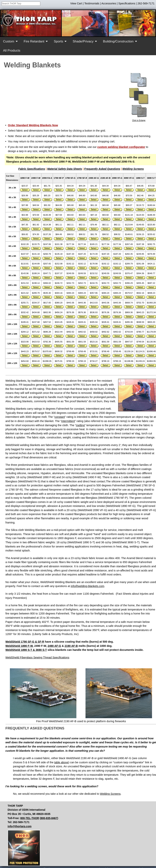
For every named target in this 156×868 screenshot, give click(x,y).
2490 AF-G (54, 646)
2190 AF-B (71, 646)
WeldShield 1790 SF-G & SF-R (25, 642)
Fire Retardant (34, 41)
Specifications (127, 3)
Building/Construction (118, 41)
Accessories (109, 3)
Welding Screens (133, 169)
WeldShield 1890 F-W (19, 646)
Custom (9, 41)
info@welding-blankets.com (87, 586)
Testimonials (92, 3)
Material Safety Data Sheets (65, 169)
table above (61, 762)
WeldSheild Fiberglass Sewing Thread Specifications (37, 657)
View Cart (76, 3)
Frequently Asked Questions (102, 169)
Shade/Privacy (83, 41)
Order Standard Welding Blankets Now (33, 125)
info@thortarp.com (20, 826)
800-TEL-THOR (30, 818)
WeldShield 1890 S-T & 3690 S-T (26, 650)
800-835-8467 (49, 818)
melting (80, 425)
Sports (58, 41)
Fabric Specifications (32, 169)
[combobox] (21, 4)
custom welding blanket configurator (121, 147)
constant (60, 417)
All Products (12, 51)
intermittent (68, 421)
